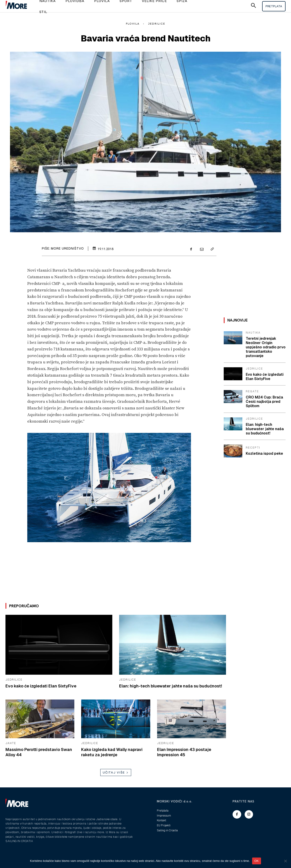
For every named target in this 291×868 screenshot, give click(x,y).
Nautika (253, 333)
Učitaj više (116, 772)
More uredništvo (67, 248)
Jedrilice (157, 24)
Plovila (133, 24)
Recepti (253, 448)
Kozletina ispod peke (264, 453)
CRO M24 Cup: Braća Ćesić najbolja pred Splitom (264, 402)
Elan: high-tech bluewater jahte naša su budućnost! (171, 686)
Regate (252, 391)
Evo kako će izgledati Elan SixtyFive (41, 686)
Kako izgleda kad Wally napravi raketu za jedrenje (112, 752)
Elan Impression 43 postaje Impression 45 (184, 752)
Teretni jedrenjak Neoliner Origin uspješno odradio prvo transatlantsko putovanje (266, 347)
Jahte (11, 743)
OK (257, 861)
